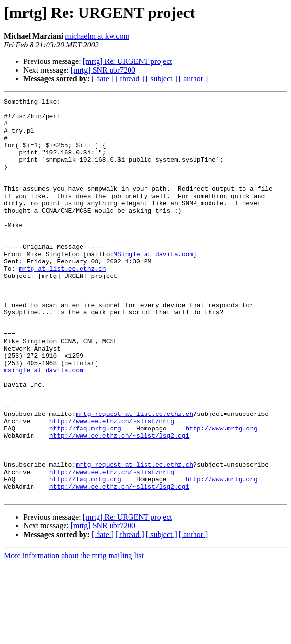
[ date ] (103, 79)
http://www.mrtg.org (221, 495)
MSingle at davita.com (153, 286)
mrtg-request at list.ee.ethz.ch (134, 477)
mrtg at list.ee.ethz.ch (62, 303)
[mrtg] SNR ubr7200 (103, 70)
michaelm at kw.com (97, 36)
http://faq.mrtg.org (85, 495)
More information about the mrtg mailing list (74, 636)
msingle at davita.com (44, 425)
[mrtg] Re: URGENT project (128, 61)
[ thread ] (130, 79)
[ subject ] (162, 79)
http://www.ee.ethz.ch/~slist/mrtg (112, 486)
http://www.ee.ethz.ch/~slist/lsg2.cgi (120, 504)
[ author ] (194, 79)
